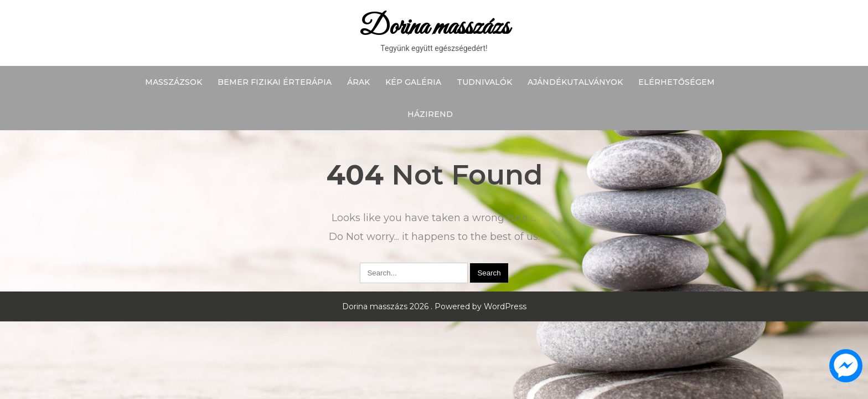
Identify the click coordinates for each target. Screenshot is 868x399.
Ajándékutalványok (575, 82)
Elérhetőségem (676, 82)
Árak (358, 82)
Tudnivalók (484, 82)
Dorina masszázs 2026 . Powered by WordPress (434, 306)
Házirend (430, 114)
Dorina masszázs (434, 27)
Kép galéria (413, 82)
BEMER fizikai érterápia (275, 82)
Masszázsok (174, 82)
